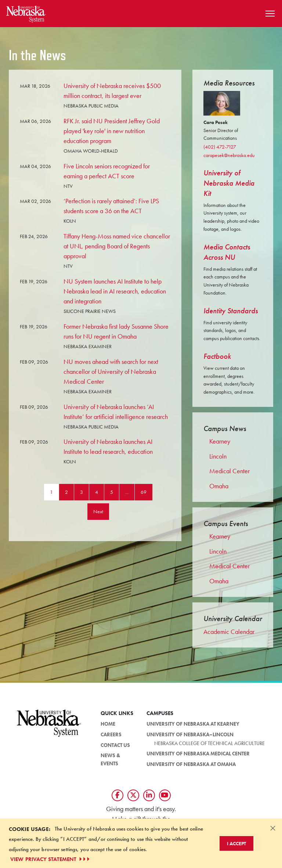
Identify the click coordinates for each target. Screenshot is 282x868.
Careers (111, 734)
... (127, 492)
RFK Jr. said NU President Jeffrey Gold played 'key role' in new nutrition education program (112, 131)
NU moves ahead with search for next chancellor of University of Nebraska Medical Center (111, 371)
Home (108, 724)
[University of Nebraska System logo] (49, 727)
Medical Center (229, 471)
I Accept (236, 843)
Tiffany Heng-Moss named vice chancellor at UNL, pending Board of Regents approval (117, 246)
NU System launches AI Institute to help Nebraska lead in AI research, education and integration (115, 291)
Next (98, 511)
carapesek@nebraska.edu (229, 155)
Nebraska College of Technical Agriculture (209, 743)
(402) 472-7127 (220, 147)
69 (144, 492)
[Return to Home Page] (26, 13)
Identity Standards (231, 311)
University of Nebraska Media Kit (229, 183)
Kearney (220, 441)
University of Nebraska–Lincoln (190, 734)
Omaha (219, 486)
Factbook (217, 356)
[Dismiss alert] (273, 828)
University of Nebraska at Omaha (191, 764)
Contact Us (115, 745)
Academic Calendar (229, 632)
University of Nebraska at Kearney (193, 724)
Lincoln (218, 456)
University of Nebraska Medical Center (198, 754)
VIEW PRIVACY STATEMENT (51, 859)
